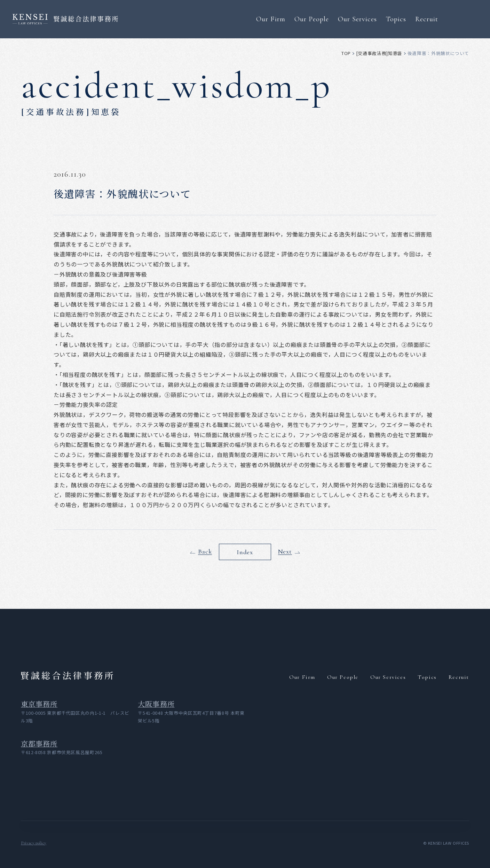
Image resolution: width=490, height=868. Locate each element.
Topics (396, 19)
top (346, 53)
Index (245, 552)
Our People (312, 19)
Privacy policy (34, 843)
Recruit (427, 19)
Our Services (357, 19)
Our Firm (271, 19)
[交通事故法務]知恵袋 (379, 53)
